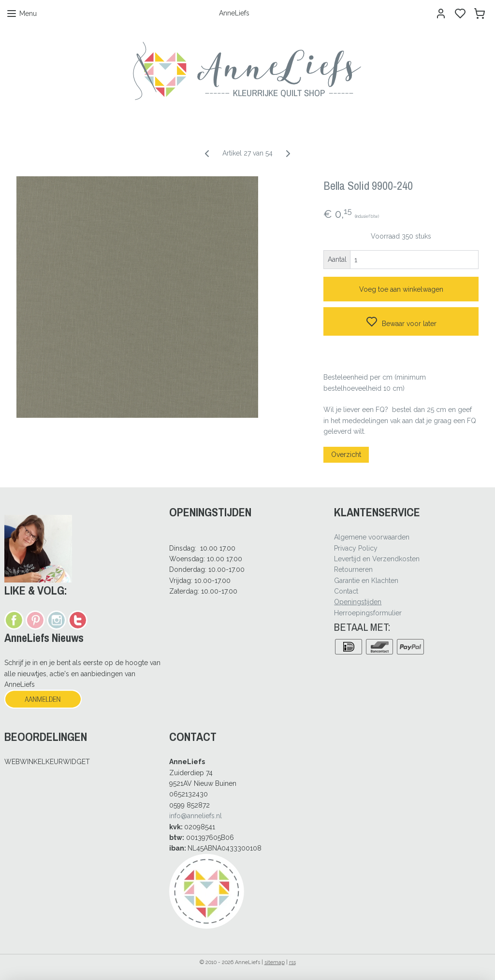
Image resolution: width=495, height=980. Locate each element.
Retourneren (353, 569)
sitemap (275, 962)
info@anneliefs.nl (196, 816)
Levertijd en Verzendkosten (377, 559)
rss (292, 962)
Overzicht (346, 454)
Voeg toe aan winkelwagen (401, 289)
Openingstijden (358, 602)
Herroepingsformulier (368, 613)
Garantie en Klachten (366, 581)
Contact (346, 591)
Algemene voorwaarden (372, 537)
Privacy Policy (356, 548)
